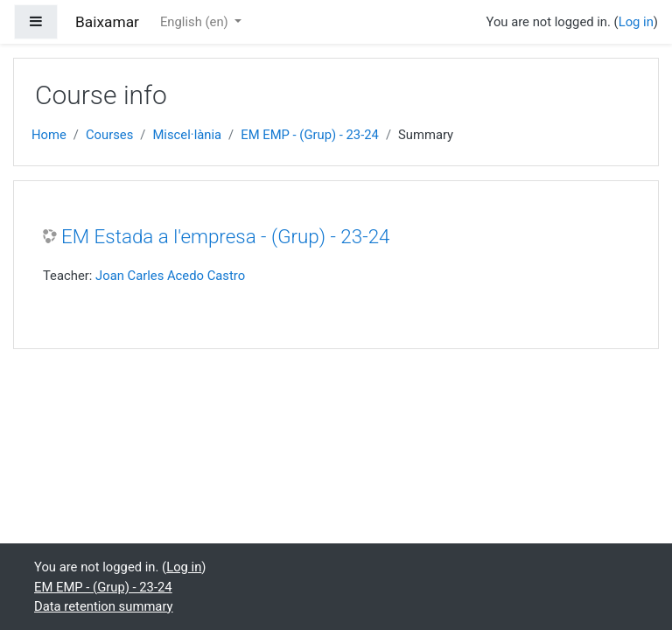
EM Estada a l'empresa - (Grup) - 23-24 (226, 236)
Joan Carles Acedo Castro (170, 276)
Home (49, 135)
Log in (636, 22)
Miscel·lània (187, 135)
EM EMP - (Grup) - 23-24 (310, 135)
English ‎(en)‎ (196, 22)
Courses (109, 135)
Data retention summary (104, 606)
